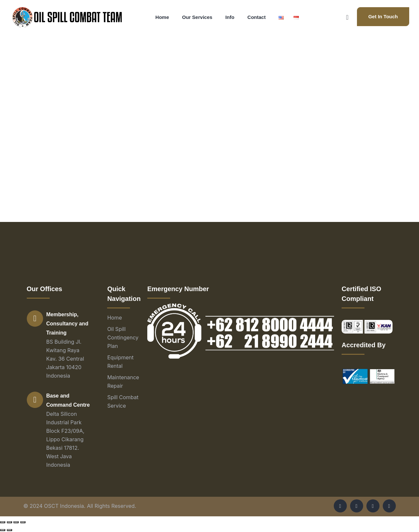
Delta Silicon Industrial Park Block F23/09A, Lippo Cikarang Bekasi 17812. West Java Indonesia (65, 439)
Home (114, 318)
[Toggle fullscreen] (16, 522)
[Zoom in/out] (23, 522)
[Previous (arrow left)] (3, 530)
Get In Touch (383, 16)
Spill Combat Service (123, 401)
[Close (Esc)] (3, 522)
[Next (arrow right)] (9, 530)
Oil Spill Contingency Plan (123, 337)
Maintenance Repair (123, 382)
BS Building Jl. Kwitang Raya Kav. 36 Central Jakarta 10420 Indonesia (65, 359)
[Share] (9, 522)
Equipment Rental (120, 362)
